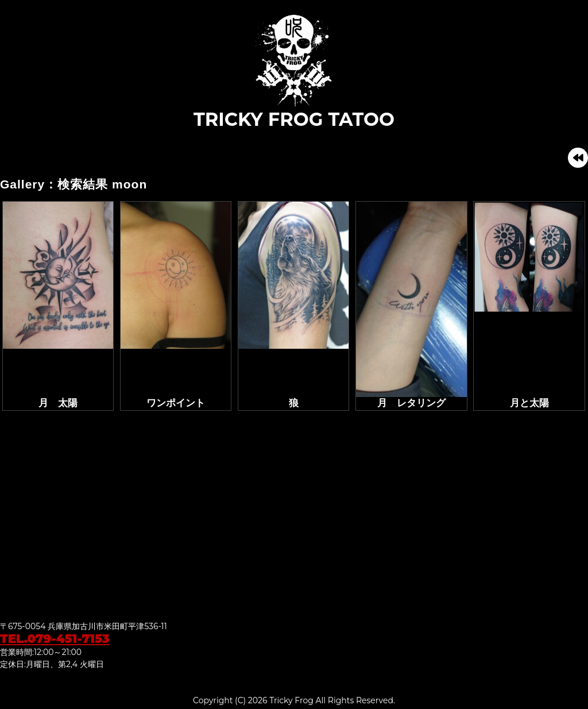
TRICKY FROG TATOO (294, 71)
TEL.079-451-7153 (55, 639)
